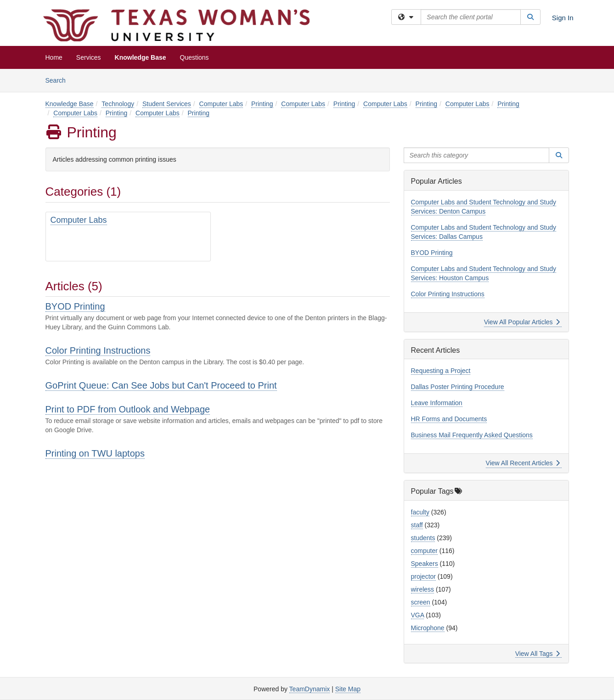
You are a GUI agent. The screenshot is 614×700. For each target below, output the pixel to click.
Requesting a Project (441, 371)
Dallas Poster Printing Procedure (458, 387)
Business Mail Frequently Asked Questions (472, 435)
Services (89, 57)
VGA (418, 615)
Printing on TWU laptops (95, 453)
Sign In (563, 18)
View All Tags (538, 654)
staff (417, 525)
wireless (423, 589)
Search (59, 80)
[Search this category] (477, 155)
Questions (194, 57)
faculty (420, 512)
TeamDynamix (310, 689)
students (423, 538)
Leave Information (437, 403)
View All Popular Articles (522, 322)
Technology (118, 104)
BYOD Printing (75, 306)
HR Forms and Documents (449, 419)
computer (424, 551)
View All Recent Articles (523, 463)
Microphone (428, 628)
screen (421, 602)
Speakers (425, 564)
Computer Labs (221, 104)
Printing (262, 104)
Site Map (348, 689)
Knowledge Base (141, 57)
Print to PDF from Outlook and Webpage (128, 409)
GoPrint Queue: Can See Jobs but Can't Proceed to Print (161, 385)
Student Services (167, 104)
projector (423, 576)
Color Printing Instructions (98, 350)
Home (54, 57)
